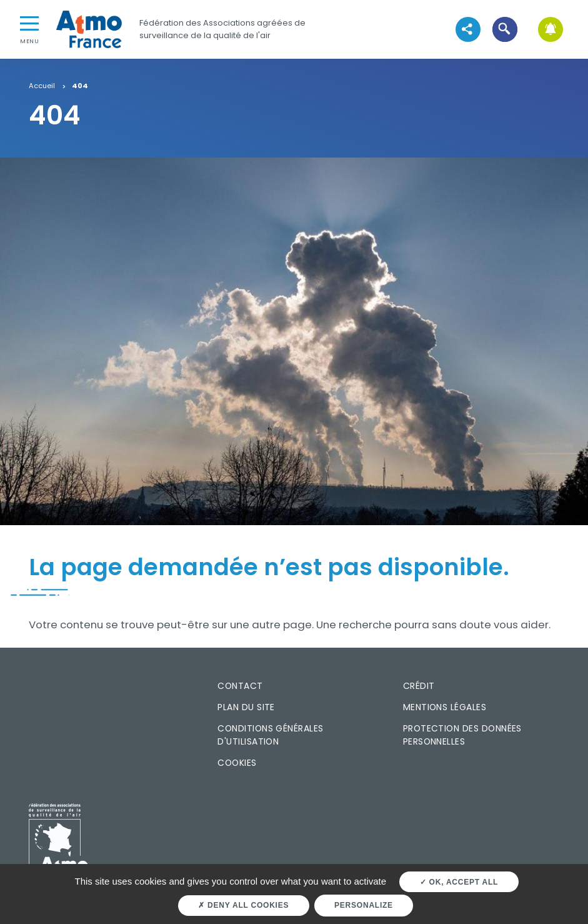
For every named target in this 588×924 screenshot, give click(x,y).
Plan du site (246, 707)
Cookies (237, 763)
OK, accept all (459, 882)
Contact (240, 686)
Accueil (42, 86)
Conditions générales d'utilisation (270, 735)
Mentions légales (445, 707)
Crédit (419, 686)
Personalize (364, 905)
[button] (505, 29)
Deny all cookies (243, 905)
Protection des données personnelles (462, 735)
